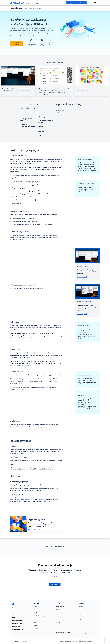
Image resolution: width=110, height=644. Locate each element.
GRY (26, 8)
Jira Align (36, 613)
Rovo (35, 607)
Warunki (75, 641)
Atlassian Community (35, 530)
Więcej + (38, 3)
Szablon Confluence (63, 116)
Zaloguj (96, 3)
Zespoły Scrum (15, 498)
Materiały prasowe (17, 626)
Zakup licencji (59, 610)
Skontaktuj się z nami (18, 630)
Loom (36, 622)
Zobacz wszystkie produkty (42, 634)
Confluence (37, 619)
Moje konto (59, 622)
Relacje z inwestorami (18, 620)
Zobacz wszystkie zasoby (85, 634)
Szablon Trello (61, 113)
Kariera (14, 611)
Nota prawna (82, 641)
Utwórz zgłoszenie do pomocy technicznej (63, 633)
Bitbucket (37, 628)
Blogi (14, 617)
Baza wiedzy (59, 616)
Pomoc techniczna (61, 607)
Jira (35, 610)
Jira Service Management (41, 616)
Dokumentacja (81, 613)
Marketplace (59, 619)
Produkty (30, 3)
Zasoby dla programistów (84, 616)
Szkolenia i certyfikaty (83, 610)
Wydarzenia (15, 614)
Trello (36, 625)
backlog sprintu (26, 499)
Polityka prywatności (66, 641)
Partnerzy (80, 607)
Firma (14, 608)
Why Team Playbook (36, 8)
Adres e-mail (55, 577)
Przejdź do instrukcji (17, 43)
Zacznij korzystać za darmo (76, 3)
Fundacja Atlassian (17, 623)
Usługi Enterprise (82, 619)
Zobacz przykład (82, 277)
